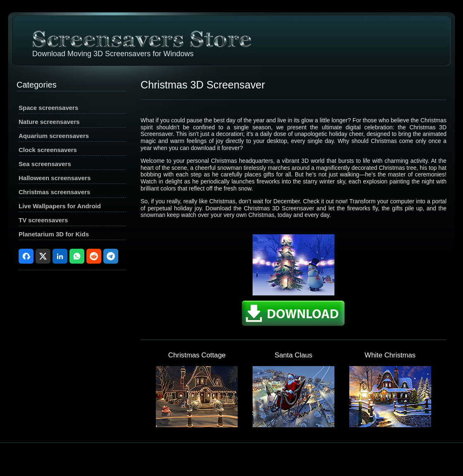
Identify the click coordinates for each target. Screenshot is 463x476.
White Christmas (390, 355)
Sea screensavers (45, 164)
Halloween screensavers (55, 178)
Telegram (111, 256)
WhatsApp (77, 256)
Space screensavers (48, 108)
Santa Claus (293, 355)
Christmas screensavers (54, 192)
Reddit (94, 256)
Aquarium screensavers (54, 136)
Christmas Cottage (197, 355)
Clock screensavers (48, 150)
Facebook (26, 256)
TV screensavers (43, 220)
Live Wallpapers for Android (60, 206)
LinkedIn (60, 256)
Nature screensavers (49, 122)
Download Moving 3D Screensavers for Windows (113, 54)
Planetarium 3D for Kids (54, 234)
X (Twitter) (43, 256)
